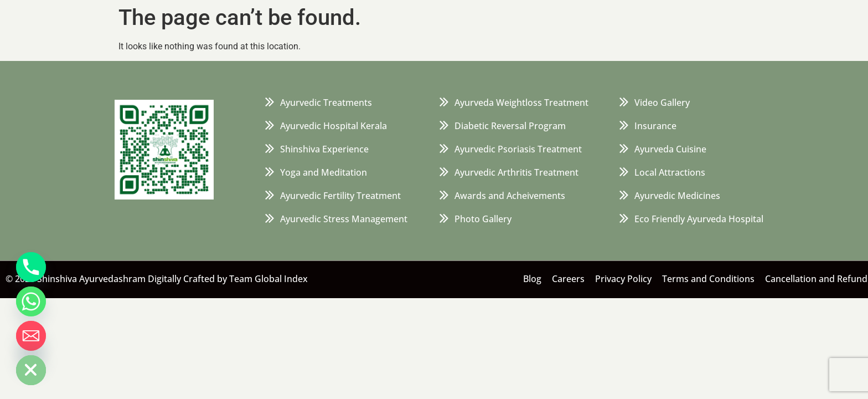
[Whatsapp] (31, 301)
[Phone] (31, 267)
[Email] (31, 336)
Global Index (281, 279)
